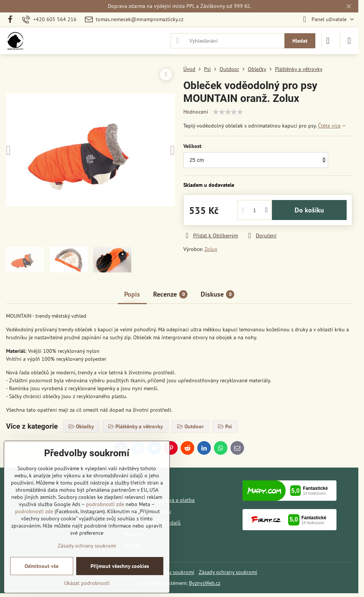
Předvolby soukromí (171, 572)
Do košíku (309, 210)
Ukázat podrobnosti (87, 583)
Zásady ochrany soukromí (228, 572)
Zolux (211, 249)
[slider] (228, 112)
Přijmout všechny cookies (120, 566)
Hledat (300, 41)
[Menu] (349, 41)
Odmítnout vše (41, 566)
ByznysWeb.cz (205, 583)
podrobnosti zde (105, 504)
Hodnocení (196, 112)
